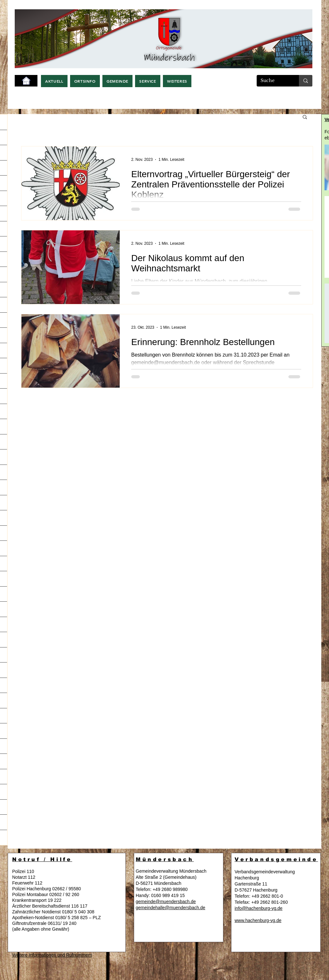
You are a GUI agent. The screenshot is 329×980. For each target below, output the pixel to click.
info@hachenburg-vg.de (259, 908)
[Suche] (273, 81)
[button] (54, 81)
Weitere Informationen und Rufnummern (52, 955)
